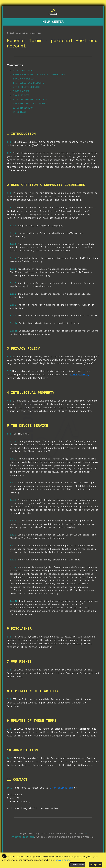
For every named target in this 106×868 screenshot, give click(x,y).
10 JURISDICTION (23, 108)
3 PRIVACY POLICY (24, 79)
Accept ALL (96, 864)
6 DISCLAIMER (21, 91)
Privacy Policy (80, 375)
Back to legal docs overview (24, 33)
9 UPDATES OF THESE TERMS (29, 104)
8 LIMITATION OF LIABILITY (30, 100)
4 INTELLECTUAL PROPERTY (28, 83)
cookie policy (63, 860)
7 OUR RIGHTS (21, 96)
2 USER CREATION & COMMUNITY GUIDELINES (39, 75)
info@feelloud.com (61, 788)
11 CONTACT (19, 112)
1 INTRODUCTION (22, 71)
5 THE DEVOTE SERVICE (26, 87)
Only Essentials (77, 864)
